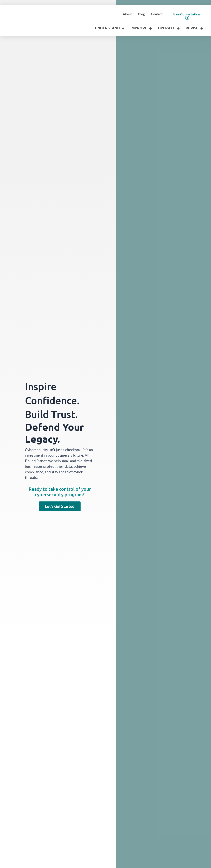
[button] (186, 16)
